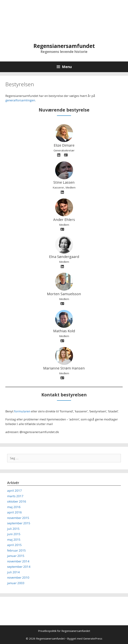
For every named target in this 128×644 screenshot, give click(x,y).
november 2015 (18, 518)
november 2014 (18, 561)
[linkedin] (59, 155)
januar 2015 (16, 556)
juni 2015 (14, 534)
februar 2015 (17, 550)
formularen (22, 411)
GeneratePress (93, 638)
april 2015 (14, 545)
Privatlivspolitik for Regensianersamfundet (64, 631)
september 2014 (19, 567)
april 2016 (14, 512)
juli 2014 (13, 572)
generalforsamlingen (20, 100)
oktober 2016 (17, 501)
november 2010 (18, 577)
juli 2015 (13, 529)
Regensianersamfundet (64, 46)
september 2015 (19, 523)
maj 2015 (14, 540)
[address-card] (66, 155)
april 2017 (14, 491)
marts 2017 (15, 496)
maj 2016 (14, 507)
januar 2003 (16, 583)
